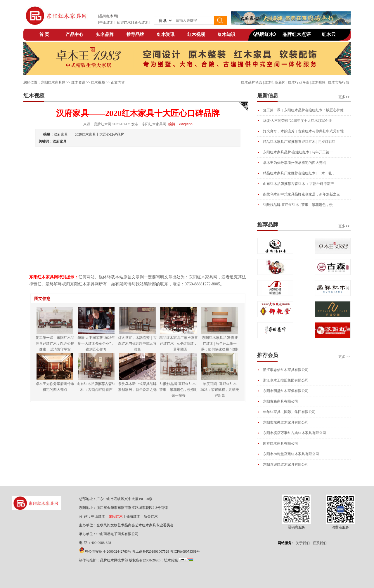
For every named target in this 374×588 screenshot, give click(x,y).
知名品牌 (105, 34)
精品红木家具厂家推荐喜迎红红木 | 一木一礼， (299, 173)
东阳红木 (116, 516)
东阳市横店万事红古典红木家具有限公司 (295, 433)
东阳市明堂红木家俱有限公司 (286, 391)
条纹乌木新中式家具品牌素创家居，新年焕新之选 (302, 194)
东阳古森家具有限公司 (280, 401)
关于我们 (303, 543)
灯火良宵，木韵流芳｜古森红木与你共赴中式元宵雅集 (137, 344)
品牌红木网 (108, 16)
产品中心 (75, 34)
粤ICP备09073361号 (185, 551)
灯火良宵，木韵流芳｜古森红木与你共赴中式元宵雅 (303, 131)
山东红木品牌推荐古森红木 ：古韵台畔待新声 (298, 184)
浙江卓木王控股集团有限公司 (286, 380)
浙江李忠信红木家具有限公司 (286, 370)
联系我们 (320, 543)
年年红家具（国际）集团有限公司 (289, 412)
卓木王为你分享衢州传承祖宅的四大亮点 (295, 163)
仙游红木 (124, 22)
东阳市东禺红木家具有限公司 (286, 422)
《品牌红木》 (264, 34)
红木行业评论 (299, 82)
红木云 (329, 34)
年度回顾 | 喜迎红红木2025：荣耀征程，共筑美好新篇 (220, 390)
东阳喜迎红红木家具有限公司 (286, 464)
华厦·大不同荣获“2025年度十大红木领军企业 (297, 121)
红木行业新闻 (275, 82)
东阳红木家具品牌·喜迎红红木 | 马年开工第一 (298, 152)
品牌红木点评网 (297, 36)
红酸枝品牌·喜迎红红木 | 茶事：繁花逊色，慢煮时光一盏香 (179, 390)
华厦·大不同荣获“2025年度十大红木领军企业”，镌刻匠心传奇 (96, 344)
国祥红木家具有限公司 (280, 443)
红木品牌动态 (252, 82)
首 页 (44, 34)
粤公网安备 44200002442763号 (108, 551)
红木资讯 (166, 34)
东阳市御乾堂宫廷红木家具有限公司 (291, 454)
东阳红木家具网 (53, 82)
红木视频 (196, 34)
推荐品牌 (135, 34)
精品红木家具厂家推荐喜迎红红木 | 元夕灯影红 (299, 142)
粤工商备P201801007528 (151, 551)
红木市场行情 (339, 82)
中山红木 (106, 22)
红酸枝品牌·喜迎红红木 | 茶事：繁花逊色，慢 (298, 205)
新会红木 (141, 22)
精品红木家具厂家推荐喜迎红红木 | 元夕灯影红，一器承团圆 (179, 344)
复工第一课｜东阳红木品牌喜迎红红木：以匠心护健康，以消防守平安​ (55, 344)
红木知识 (226, 34)
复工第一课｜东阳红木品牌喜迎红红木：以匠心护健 (303, 110)
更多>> (344, 97)
